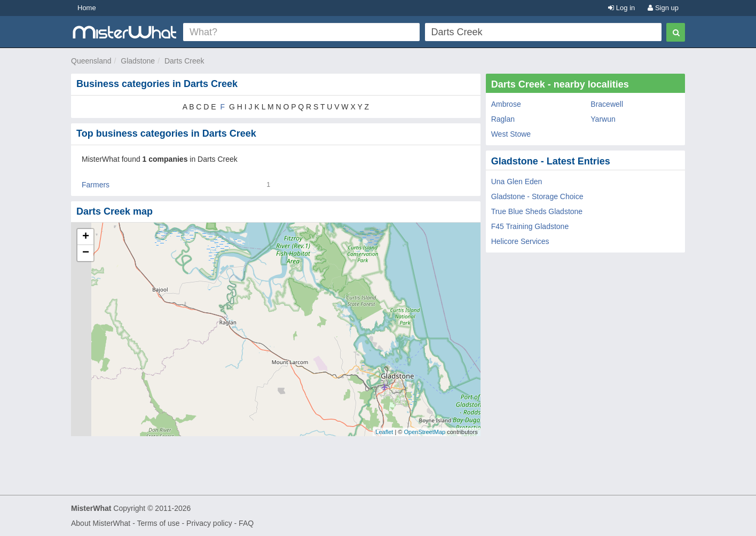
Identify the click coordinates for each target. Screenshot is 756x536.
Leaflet (384, 432)
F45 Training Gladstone (530, 226)
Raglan (503, 119)
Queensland (91, 61)
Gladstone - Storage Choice (537, 196)
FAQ (246, 523)
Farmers (96, 185)
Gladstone (138, 61)
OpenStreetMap (424, 432)
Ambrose (506, 104)
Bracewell (607, 104)
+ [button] (86, 237)
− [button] (86, 253)
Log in (621, 8)
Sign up (663, 8)
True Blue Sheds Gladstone (537, 211)
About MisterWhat (101, 523)
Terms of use (158, 523)
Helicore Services (520, 241)
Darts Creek (184, 61)
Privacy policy (209, 523)
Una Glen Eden (517, 182)
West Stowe (511, 134)
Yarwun (603, 119)
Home (87, 8)
